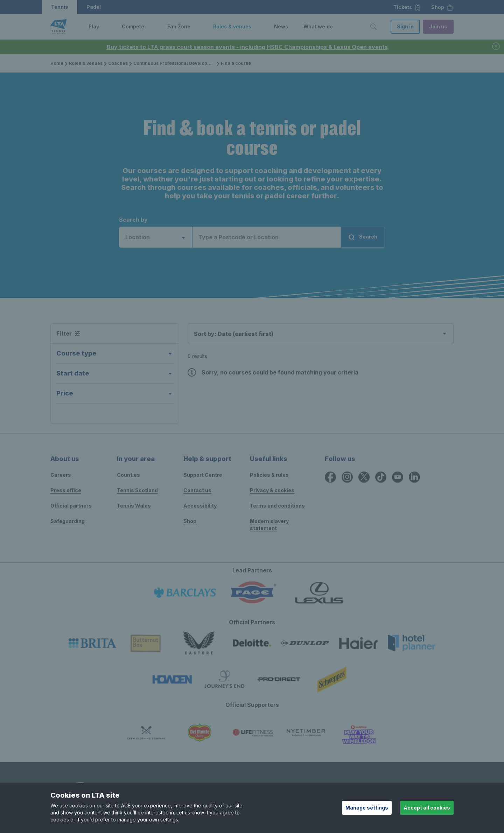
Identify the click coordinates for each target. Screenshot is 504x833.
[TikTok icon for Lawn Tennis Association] (381, 477)
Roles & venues (86, 63)
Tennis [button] (60, 7)
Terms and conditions (277, 506)
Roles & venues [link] (232, 26)
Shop (190, 521)
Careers (61, 475)
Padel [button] (94, 7)
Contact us (197, 490)
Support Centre (203, 475)
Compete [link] (133, 26)
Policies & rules (269, 475)
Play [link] (94, 26)
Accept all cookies (427, 808)
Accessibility (200, 506)
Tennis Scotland (137, 490)
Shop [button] (442, 7)
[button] (104, 27)
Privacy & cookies (272, 490)
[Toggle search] (373, 27)
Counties (128, 475)
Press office (66, 490)
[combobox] (156, 237)
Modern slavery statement (269, 525)
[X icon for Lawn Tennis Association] (364, 477)
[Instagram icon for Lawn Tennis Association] (347, 477)
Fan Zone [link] (179, 26)
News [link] (281, 26)
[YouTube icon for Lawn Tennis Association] (398, 477)
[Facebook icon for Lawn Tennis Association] (330, 477)
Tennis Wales (134, 506)
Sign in (405, 26)
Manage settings (367, 808)
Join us (438, 26)
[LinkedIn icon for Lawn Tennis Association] (414, 477)
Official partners (71, 506)
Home (57, 63)
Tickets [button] (407, 7)
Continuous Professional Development (176, 63)
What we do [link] (318, 26)
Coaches (118, 63)
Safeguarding (68, 521)
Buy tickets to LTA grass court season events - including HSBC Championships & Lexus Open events (247, 47)
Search (363, 237)
